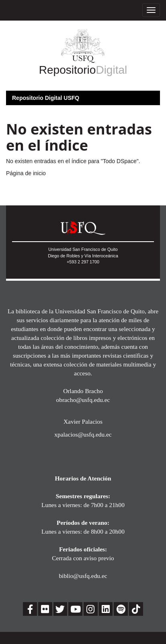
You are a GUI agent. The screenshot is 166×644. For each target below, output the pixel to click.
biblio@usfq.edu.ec (83, 576)
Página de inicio (26, 173)
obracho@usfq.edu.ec (83, 400)
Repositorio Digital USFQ (46, 98)
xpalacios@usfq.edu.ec (83, 434)
